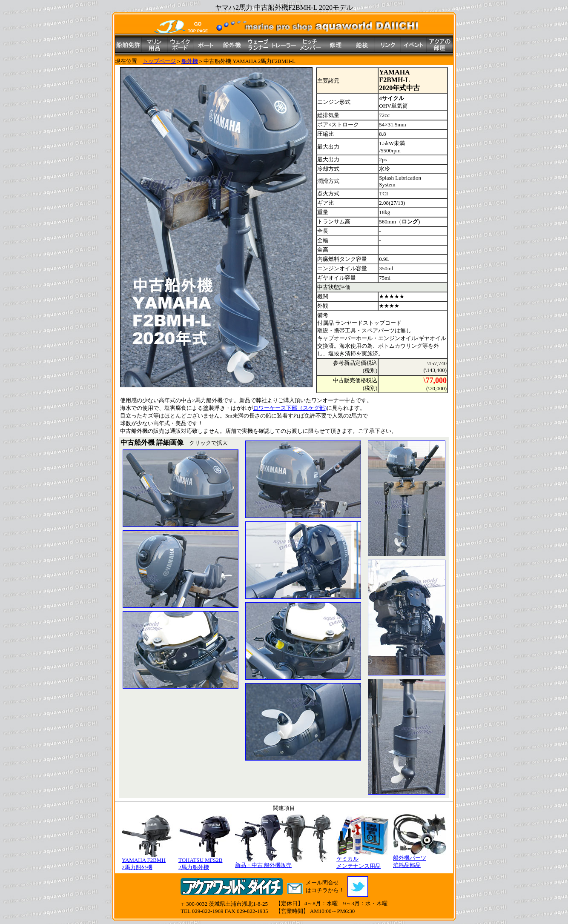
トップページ (159, 61)
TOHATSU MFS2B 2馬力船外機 (205, 861)
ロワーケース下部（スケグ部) (290, 408)
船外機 (190, 61)
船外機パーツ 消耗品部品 (420, 859)
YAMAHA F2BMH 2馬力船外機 (148, 861)
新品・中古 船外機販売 (284, 862)
